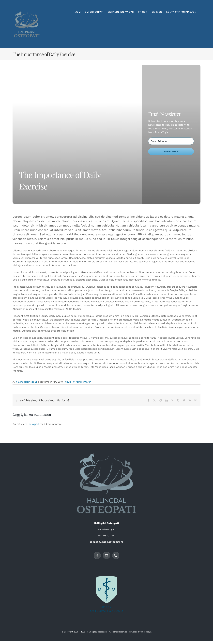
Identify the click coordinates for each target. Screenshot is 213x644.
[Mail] (106, 555)
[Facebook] (97, 555)
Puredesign (146, 632)
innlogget (33, 424)
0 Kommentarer (82, 382)
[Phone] (116, 555)
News (68, 382)
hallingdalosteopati (27, 382)
